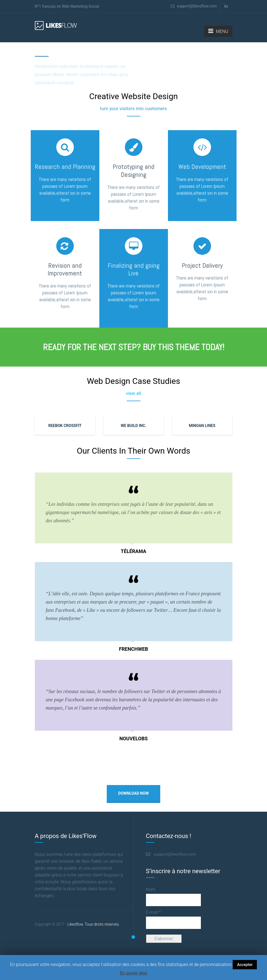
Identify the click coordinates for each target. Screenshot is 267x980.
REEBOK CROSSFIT (65, 426)
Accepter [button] (245, 965)
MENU (218, 31)
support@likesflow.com (194, 6)
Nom (151, 890)
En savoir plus (133, 973)
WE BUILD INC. (133, 426)
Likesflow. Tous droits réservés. (77, 924)
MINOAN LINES (202, 426)
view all (134, 393)
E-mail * (153, 912)
